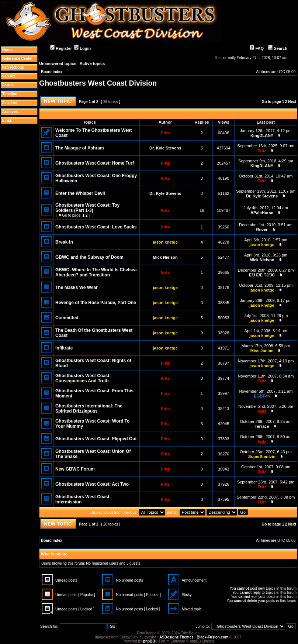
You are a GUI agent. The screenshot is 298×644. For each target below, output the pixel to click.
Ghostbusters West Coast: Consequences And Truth (83, 378)
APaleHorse (262, 213)
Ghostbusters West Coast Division (98, 83)
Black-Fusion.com (212, 637)
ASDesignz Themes (176, 637)
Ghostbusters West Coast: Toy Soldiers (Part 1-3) (87, 208)
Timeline (10, 94)
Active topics (92, 63)
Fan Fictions (13, 67)
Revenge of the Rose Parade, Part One (96, 303)
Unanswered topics (58, 63)
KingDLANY (262, 135)
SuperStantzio (262, 457)
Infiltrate (64, 348)
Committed (67, 318)
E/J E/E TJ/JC (262, 275)
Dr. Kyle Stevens (165, 148)
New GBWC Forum (75, 469)
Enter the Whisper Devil (80, 193)
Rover (262, 230)
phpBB (149, 641)
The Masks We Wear (77, 287)
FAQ (257, 48)
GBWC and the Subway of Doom (89, 257)
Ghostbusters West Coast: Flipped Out (96, 439)
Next (292, 102)
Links (7, 120)
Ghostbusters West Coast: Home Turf (95, 163)
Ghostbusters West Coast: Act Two (92, 484)
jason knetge (165, 242)
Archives (10, 112)
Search (278, 48)
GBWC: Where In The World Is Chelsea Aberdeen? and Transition (96, 272)
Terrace (262, 426)
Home (7, 50)
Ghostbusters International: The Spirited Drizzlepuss (89, 409)
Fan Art (9, 76)
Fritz (165, 133)
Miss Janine (262, 351)
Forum (8, 85)
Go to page (271, 102)
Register (61, 48)
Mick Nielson (165, 257)
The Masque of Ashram (80, 148)
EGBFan (262, 396)
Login (82, 48)
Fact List (10, 103)
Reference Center (18, 58)
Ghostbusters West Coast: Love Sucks (96, 227)
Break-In (64, 242)
